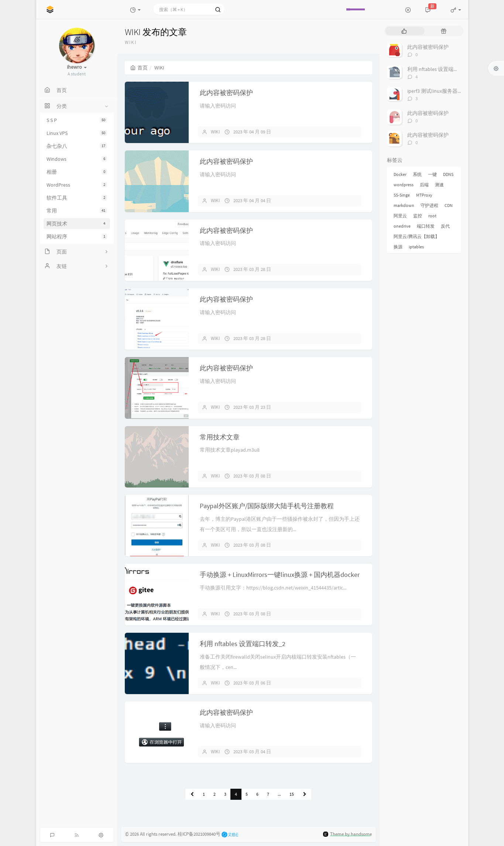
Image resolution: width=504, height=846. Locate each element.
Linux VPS (77, 133)
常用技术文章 (220, 437)
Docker (400, 174)
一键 (432, 174)
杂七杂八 (77, 146)
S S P (77, 120)
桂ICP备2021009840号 (199, 834)
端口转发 (426, 226)
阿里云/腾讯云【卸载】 (416, 236)
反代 (445, 226)
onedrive (402, 226)
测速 (439, 185)
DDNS (448, 174)
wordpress (404, 185)
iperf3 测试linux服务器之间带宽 (443, 91)
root (432, 216)
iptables (416, 247)
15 (292, 794)
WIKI (215, 132)
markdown (404, 205)
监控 (418, 216)
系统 (417, 174)
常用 (77, 211)
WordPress (77, 185)
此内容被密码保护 (226, 93)
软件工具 (77, 198)
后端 (424, 185)
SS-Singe (402, 195)
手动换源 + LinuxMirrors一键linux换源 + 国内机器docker (280, 575)
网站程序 (77, 237)
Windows (77, 159)
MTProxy (424, 195)
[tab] (404, 31)
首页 (139, 68)
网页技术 (77, 224)
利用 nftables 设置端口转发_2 (243, 644)
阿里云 (400, 216)
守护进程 (429, 205)
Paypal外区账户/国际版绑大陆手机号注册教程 (267, 506)
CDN (449, 205)
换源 (398, 247)
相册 (77, 172)
